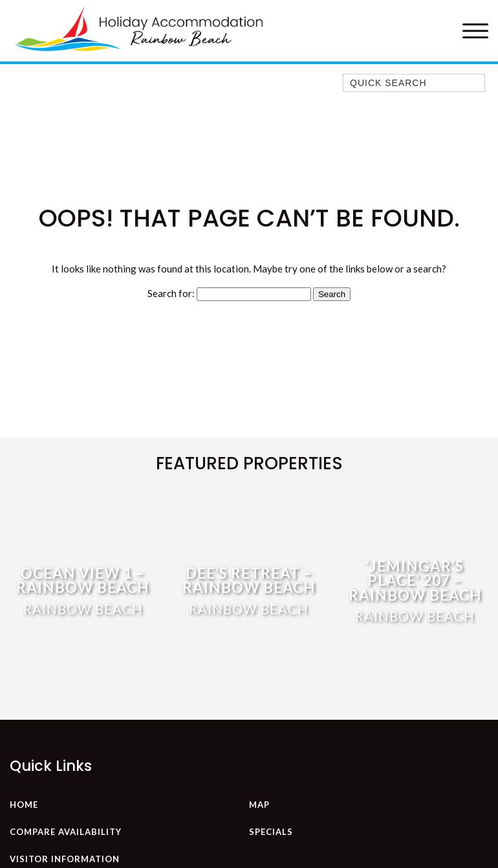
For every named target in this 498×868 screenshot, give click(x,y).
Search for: (171, 293)
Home (24, 805)
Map (259, 805)
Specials (271, 832)
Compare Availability (66, 832)
